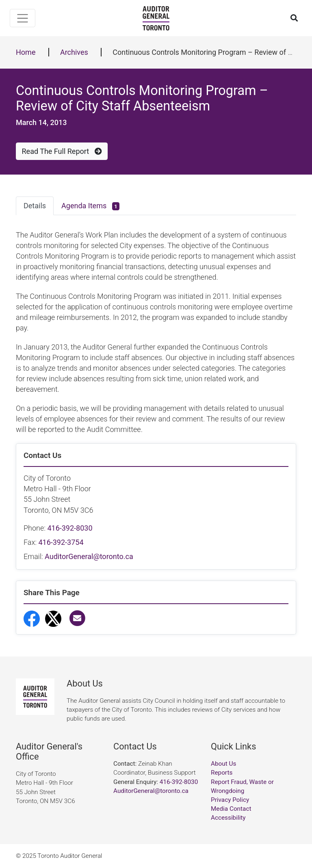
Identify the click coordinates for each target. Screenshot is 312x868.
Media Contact (231, 809)
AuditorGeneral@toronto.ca (89, 556)
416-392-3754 (61, 542)
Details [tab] (35, 206)
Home (26, 52)
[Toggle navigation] (23, 18)
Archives (74, 52)
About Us (223, 764)
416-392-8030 (70, 528)
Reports (222, 773)
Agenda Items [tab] (90, 206)
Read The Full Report (62, 151)
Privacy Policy (230, 800)
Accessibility (228, 818)
